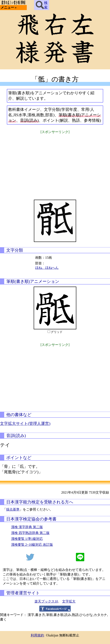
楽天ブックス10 (46, 601)
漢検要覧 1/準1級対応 (27, 539)
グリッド (57, 332)
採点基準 (13, 509)
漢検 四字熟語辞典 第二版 (30, 533)
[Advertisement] (55, 164)
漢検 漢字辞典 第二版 (27, 527)
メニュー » (9, 7)
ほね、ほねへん (47, 268)
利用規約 (37, 635)
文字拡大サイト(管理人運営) (25, 424)
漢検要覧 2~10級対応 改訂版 (32, 545)
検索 (42, 5)
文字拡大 (69, 601)
